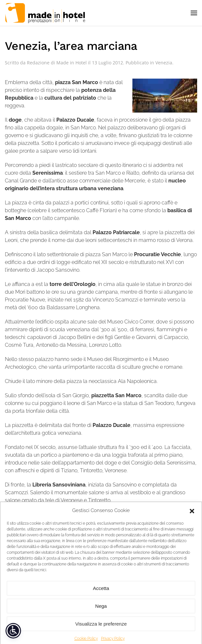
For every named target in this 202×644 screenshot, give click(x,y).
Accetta (101, 593)
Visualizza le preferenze (101, 628)
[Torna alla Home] (45, 13)
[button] (192, 515)
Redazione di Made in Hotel (57, 63)
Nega (101, 611)
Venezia (164, 63)
